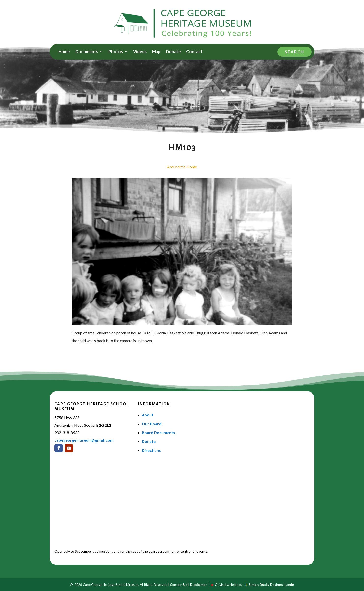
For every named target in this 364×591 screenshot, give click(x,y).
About (148, 415)
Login (290, 585)
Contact (194, 52)
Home (64, 52)
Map (156, 52)
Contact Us (179, 585)
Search (294, 52)
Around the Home (182, 167)
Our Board (152, 424)
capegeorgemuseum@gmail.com (84, 440)
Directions (151, 450)
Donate (173, 52)
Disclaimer (198, 585)
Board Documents (158, 433)
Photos (116, 52)
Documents (87, 52)
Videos (140, 52)
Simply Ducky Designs (266, 585)
